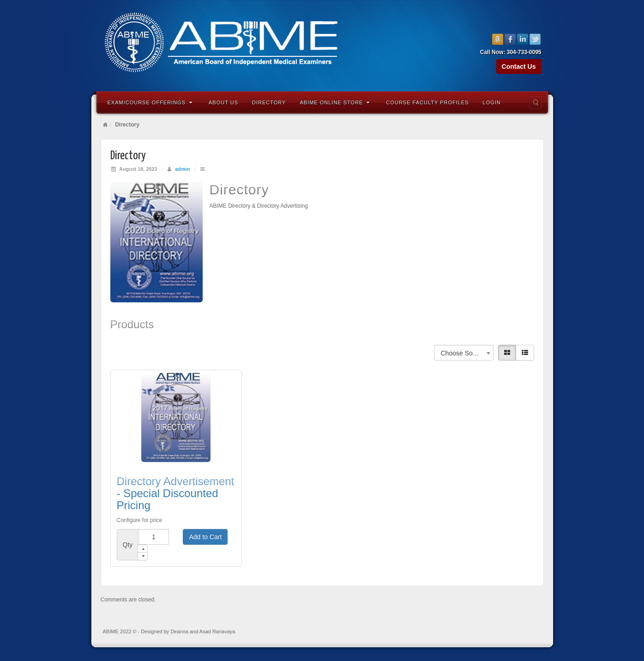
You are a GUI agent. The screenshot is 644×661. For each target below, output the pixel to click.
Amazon (498, 39)
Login (492, 102)
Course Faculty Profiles (427, 102)
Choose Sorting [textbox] (463, 353)
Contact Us (519, 66)
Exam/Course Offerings (150, 102)
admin (182, 169)
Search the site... (536, 102)
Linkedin (523, 39)
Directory (269, 102)
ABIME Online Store (335, 102)
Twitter (535, 39)
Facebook (510, 39)
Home (105, 125)
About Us (223, 102)
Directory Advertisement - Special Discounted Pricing (176, 493)
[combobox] (464, 353)
